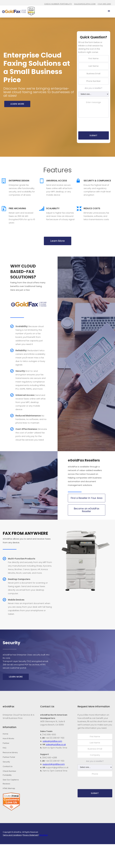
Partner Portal (9, 755)
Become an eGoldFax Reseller (87, 508)
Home (5, 732)
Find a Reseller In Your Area (87, 496)
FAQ (5, 746)
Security (6, 760)
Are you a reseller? (93, 86)
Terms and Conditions (12, 834)
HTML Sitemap (9, 787)
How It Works (8, 737)
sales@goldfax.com (85, 4)
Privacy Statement (30, 834)
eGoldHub (44, 834)
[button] (109, 10)
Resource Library (10, 751)
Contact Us (8, 765)
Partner (6, 742)
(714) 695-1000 (104, 4)
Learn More (58, 239)
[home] (4, 10)
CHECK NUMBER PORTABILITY (58, 4)
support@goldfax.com (54, 763)
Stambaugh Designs (105, 831)
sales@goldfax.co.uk (56, 743)
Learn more (17, 102)
